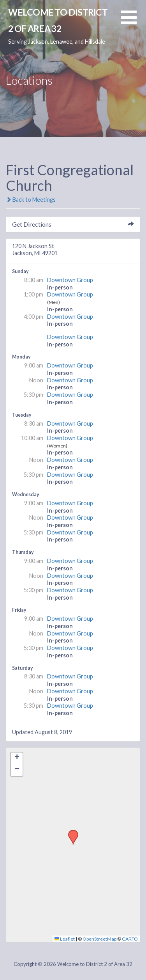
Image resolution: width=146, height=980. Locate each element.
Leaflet (65, 939)
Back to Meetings (31, 200)
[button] (134, 22)
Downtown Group (70, 280)
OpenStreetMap (99, 939)
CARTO (130, 939)
